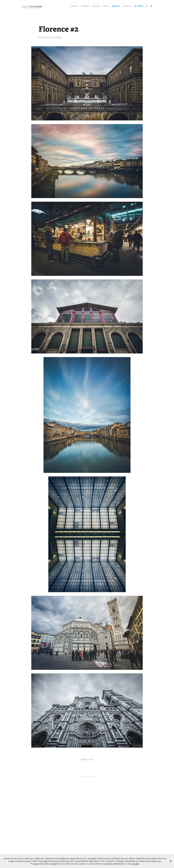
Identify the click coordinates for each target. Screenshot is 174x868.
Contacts (127, 6)
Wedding (116, 6)
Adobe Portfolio (91, 776)
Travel (106, 6)
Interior (96, 6)
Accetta (136, 864)
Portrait (85, 6)
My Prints (139, 6)
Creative (74, 6)
